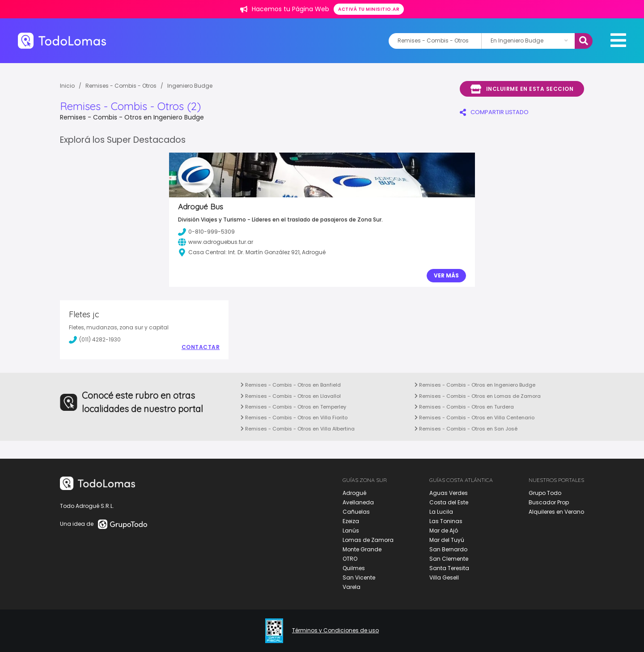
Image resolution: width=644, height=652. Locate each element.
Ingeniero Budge (190, 86)
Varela (352, 587)
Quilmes (354, 568)
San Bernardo (448, 549)
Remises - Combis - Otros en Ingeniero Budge (475, 385)
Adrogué (354, 493)
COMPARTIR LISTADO (494, 112)
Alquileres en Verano (556, 512)
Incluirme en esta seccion (522, 89)
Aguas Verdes (449, 493)
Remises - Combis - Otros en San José (466, 429)
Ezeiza (351, 521)
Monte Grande (362, 549)
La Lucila (441, 512)
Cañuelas (356, 512)
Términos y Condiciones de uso (335, 631)
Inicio (67, 86)
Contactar (201, 347)
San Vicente (359, 577)
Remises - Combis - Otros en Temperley (293, 407)
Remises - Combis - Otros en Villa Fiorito (294, 418)
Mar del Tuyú (447, 540)
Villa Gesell (444, 577)
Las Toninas (446, 521)
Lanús (351, 531)
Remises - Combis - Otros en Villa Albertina (298, 429)
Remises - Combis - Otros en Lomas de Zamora (478, 396)
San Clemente (449, 559)
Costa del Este (449, 502)
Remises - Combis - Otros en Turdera (464, 407)
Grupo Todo (545, 493)
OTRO (350, 559)
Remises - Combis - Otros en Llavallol (291, 396)
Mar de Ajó (444, 531)
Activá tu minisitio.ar (369, 9)
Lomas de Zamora (368, 540)
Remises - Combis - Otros (121, 86)
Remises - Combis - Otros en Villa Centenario (475, 418)
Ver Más (446, 275)
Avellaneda (358, 502)
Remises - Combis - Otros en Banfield (291, 385)
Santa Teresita (449, 568)
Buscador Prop (549, 502)
